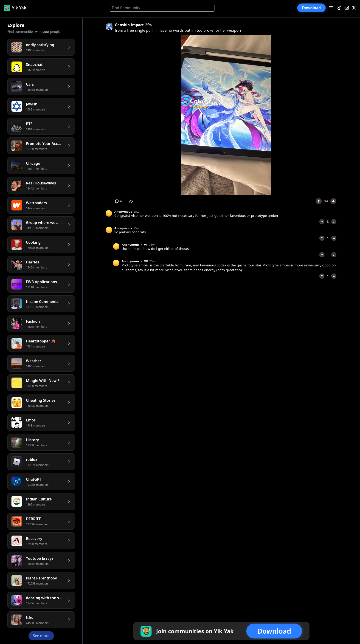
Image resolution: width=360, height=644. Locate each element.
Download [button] (312, 8)
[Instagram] (347, 8)
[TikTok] (339, 8)
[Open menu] (331, 8)
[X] (354, 8)
